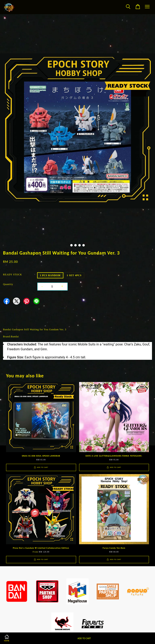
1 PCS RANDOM (50, 275)
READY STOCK (13, 275)
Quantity (8, 284)
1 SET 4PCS (74, 275)
